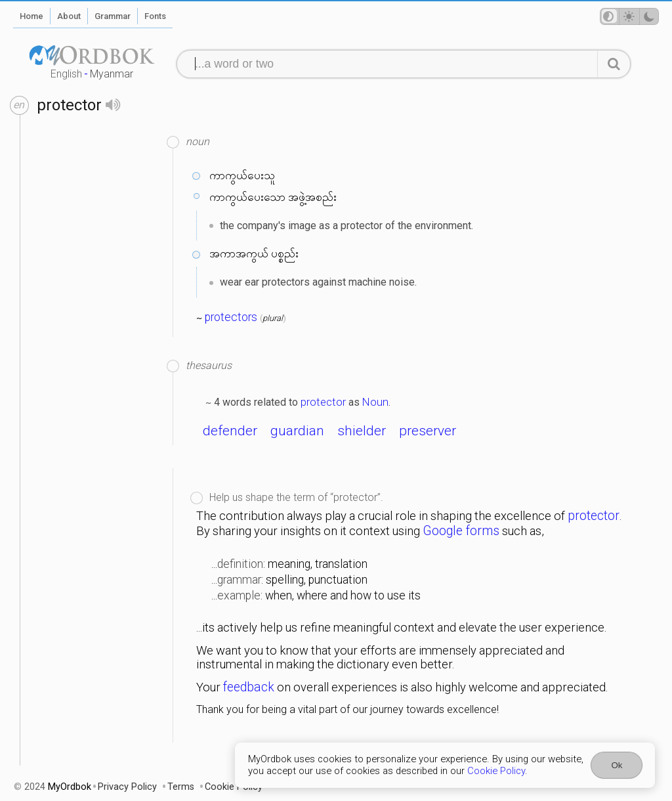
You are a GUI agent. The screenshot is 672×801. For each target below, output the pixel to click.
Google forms (461, 531)
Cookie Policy (496, 771)
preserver (428, 431)
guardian (297, 431)
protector (323, 402)
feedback (249, 687)
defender (230, 431)
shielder (362, 431)
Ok (617, 765)
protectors (231, 317)
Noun (375, 402)
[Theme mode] (629, 16)
